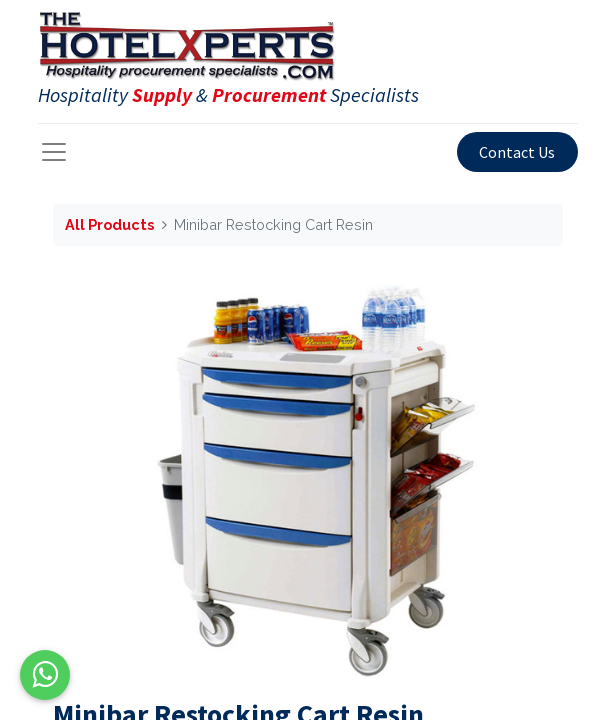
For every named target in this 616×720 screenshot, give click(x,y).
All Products (109, 224)
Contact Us (517, 152)
